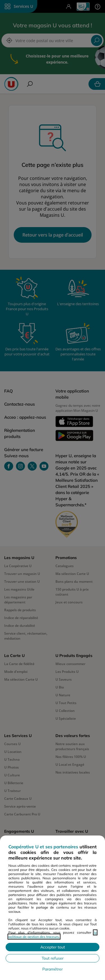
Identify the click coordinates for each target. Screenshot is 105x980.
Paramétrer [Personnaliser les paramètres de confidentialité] (53, 969)
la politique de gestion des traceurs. (53, 935)
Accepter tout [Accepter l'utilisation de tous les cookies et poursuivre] (53, 947)
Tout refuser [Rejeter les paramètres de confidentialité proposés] (53, 958)
